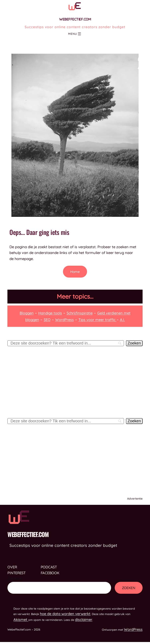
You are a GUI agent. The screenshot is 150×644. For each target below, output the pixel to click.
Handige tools (50, 313)
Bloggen (27, 313)
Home (75, 272)
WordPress (64, 320)
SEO (47, 320)
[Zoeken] (134, 343)
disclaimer (84, 620)
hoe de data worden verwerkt (65, 614)
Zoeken (14, 579)
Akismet (21, 620)
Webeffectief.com (75, 19)
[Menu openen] (79, 34)
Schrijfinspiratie (80, 313)
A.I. (122, 320)
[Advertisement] (75, 386)
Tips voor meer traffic (97, 320)
